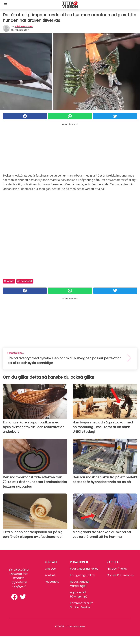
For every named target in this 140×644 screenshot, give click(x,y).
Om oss (50, 569)
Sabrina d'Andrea (24, 27)
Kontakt (50, 575)
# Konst (9, 281)
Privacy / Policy (117, 569)
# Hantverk (25, 281)
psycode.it (52, 582)
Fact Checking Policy (84, 569)
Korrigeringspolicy (82, 575)
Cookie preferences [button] (120, 575)
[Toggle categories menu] (5, 5)
